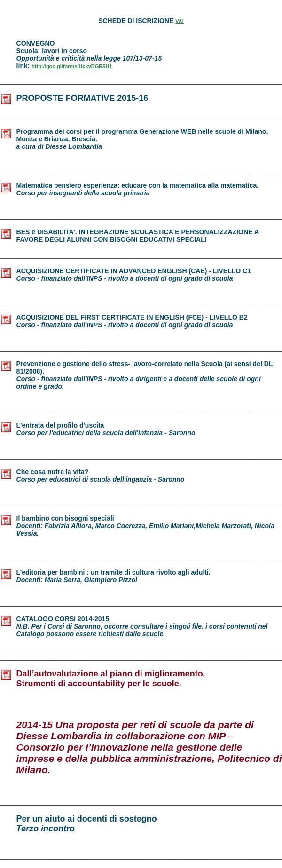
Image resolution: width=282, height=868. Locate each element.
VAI (180, 21)
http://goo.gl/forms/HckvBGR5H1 (72, 66)
